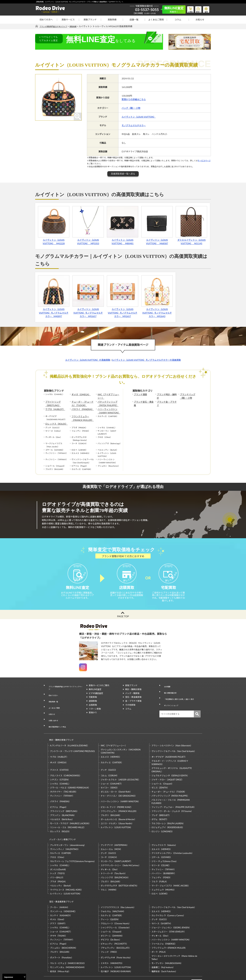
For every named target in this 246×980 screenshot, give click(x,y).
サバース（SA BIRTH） (162, 905)
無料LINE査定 (95, 695)
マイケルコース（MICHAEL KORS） (67, 874)
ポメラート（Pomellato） (62, 939)
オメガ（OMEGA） (80, 394)
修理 (205, 9)
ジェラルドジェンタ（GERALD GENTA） (170, 763)
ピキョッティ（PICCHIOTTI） (114, 925)
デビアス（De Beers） (111, 921)
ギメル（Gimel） (58, 901)
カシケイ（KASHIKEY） (61, 897)
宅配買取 (93, 703)
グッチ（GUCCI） (109, 757)
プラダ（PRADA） (59, 866)
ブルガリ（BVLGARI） (111, 803)
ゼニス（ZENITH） (160, 775)
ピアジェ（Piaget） (59, 795)
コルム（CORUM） (110, 763)
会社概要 (166, 691)
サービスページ (204, 161)
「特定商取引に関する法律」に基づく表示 (181, 699)
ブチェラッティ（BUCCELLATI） (116, 929)
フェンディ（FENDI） (162, 862)
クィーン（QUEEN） (110, 901)
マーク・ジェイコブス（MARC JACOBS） (171, 870)
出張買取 (93, 710)
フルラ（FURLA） (160, 866)
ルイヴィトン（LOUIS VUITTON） (139, 117)
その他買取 (130, 710)
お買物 (187, 9)
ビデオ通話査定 (96, 699)
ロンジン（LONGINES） (163, 819)
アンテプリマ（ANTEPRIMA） (115, 830)
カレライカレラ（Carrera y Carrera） (168, 897)
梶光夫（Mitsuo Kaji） (60, 953)
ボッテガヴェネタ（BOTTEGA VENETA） (120, 870)
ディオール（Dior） (110, 854)
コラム (178, 20)
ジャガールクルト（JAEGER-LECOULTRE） (120, 767)
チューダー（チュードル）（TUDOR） (83, 402)
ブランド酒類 (139, 394)
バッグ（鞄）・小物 (131, 108)
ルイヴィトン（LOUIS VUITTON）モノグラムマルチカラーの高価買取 (146, 360)
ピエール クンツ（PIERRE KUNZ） (117, 795)
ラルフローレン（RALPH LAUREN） (168, 811)
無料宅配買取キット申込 (57, 718)
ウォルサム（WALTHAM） (113, 893)
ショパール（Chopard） (163, 771)
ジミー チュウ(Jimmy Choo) (164, 846)
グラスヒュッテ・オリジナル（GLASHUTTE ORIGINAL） (172, 757)
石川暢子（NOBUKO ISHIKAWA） (116, 953)
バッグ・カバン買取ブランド (61, 825)
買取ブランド (90, 20)
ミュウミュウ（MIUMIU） (164, 874)
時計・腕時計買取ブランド (60, 729)
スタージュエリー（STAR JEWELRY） (169, 913)
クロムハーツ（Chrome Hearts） (116, 905)
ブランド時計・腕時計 (166, 394)
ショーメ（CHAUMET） (112, 771)
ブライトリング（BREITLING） (52, 402)
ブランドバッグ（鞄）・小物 (190, 396)
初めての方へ (46, 20)
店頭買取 (93, 706)
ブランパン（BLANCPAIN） (63, 803)
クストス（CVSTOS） (60, 757)
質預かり (93, 718)
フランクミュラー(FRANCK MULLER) (168, 929)
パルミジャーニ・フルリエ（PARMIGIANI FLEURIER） (171, 789)
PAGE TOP (123, 622)
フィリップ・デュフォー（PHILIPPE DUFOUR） (174, 795)
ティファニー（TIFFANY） (62, 783)
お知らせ (200, 20)
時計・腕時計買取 (133, 695)
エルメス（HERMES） (111, 744)
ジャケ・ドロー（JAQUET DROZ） (168, 767)
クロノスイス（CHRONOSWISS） (66, 763)
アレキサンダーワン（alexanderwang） (68, 830)
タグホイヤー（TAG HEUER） (64, 779)
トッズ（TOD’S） (58, 858)
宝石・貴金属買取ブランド (60, 885)
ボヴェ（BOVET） (160, 807)
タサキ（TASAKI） (59, 917)
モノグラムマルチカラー (134, 126)
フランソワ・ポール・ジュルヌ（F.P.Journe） (172, 799)
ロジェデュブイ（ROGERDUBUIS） (168, 815)
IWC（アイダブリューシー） (108, 396)
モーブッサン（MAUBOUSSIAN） (167, 945)
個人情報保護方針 (170, 695)
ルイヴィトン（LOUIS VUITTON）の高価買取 (88, 360)
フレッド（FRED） (109, 933)
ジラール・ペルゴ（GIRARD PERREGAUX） (70, 775)
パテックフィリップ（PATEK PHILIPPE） (107, 402)
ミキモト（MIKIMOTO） (112, 945)
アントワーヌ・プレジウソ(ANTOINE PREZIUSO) (72, 738)
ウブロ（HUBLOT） (54, 407)
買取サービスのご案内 (99, 691)
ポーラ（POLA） (159, 933)
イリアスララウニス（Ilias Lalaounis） (118, 889)
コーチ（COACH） (109, 842)
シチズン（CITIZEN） (60, 767)
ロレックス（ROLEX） (55, 420)
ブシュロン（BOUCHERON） (64, 929)
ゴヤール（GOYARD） (162, 842)
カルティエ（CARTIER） (112, 750)
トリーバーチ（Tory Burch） (114, 858)
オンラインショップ (171, 703)
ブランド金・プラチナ (166, 401)
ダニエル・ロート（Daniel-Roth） (116, 779)
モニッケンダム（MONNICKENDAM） (68, 949)
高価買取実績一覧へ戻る (123, 174)
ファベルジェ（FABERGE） (164, 925)
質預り (196, 9)
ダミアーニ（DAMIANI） (112, 917)
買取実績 (112, 20)
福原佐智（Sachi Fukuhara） (164, 953)
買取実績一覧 (52, 702)
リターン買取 (95, 714)
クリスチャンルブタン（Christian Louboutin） (173, 838)
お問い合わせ (52, 714)
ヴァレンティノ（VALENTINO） (65, 834)
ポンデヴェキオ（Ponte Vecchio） (116, 939)
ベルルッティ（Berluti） (61, 870)
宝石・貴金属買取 (133, 703)
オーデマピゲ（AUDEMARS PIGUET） (169, 744)
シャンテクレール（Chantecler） (116, 909)
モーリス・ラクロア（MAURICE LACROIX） (70, 811)
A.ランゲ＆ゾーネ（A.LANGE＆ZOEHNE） (70, 733)
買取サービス (68, 20)
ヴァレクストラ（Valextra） (164, 830)
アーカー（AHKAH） (60, 889)
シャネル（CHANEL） (60, 771)
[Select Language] (14, 977)
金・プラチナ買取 (133, 706)
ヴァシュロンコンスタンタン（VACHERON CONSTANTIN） (121, 739)
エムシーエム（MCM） (111, 834)
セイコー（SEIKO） (110, 775)
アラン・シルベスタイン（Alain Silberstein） (172, 733)
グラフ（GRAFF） (58, 905)
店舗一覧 (134, 20)
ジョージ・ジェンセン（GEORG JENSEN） (171, 909)
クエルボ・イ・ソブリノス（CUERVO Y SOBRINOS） (170, 750)
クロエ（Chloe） (58, 842)
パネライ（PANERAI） (81, 407)
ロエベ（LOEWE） (160, 878)
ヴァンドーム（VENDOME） (63, 893)
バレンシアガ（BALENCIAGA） (115, 862)
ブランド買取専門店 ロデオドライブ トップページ (65, 693)
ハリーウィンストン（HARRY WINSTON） (107, 409)
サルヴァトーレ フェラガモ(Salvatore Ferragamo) (72, 846)
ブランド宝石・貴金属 (143, 401)
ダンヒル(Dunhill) (58, 854)
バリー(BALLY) (57, 862)
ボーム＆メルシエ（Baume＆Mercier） (119, 807)
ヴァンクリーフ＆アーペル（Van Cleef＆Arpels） (174, 738)
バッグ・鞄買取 (132, 699)
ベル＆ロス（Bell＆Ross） (62, 807)
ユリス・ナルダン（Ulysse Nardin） (117, 811)
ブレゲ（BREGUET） (161, 803)
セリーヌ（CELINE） (161, 850)
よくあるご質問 (156, 20)
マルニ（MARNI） (109, 874)
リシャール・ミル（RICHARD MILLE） (68, 815)
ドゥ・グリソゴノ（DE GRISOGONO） (119, 783)
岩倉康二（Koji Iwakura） (163, 949)
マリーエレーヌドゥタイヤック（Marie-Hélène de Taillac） (174, 939)
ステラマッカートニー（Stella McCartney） (121, 850)
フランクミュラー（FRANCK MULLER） (81, 415)
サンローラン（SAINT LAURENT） (117, 846)
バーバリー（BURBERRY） (164, 858)
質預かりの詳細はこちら (134, 99)
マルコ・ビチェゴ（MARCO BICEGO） (68, 945)
